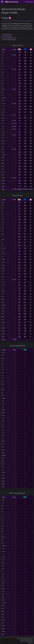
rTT (3, 106)
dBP (3, 166)
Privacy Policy (30, 641)
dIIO (3, 161)
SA (3, 75)
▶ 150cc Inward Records (9, 38)
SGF (3, 72)
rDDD (3, 109)
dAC (3, 175)
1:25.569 (14, 279)
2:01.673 (14, 135)
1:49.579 (14, 123)
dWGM (4, 155)
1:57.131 (14, 115)
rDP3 (3, 112)
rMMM (4, 98)
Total (3, 189)
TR (3, 61)
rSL (3, 123)
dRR (3, 158)
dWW (3, 172)
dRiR (3, 181)
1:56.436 (14, 69)
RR (3, 95)
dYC (3, 143)
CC (3, 86)
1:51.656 (14, 121)
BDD (3, 89)
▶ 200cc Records (6, 36)
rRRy (3, 115)
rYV (3, 129)
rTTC (3, 132)
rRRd (3, 141)
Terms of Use (23, 641)
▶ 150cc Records (6, 34)
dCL (3, 169)
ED (3, 81)
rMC (3, 101)
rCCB (3, 103)
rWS (3, 121)
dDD (3, 149)
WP (3, 55)
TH (3, 66)
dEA (3, 146)
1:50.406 (14, 89)
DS (3, 78)
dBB (3, 186)
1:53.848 (14, 126)
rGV (3, 138)
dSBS (3, 183)
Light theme (31, 643)
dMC (3, 152)
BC (3, 92)
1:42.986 (14, 149)
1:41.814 (14, 55)
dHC (3, 163)
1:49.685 (14, 103)
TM (3, 69)
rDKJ (3, 118)
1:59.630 (14, 129)
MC (3, 64)
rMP (3, 126)
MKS (3, 52)
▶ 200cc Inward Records (9, 40)
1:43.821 (14, 178)
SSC (3, 58)
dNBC (3, 178)
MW (3, 84)
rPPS (3, 135)
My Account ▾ (29, 2)
